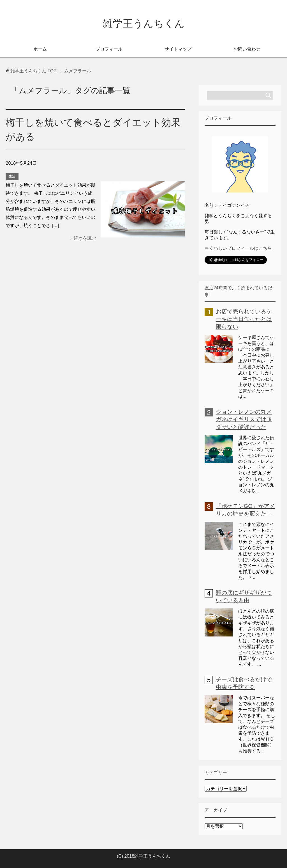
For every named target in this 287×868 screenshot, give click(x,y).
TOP (33, 71)
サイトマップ (178, 49)
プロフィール (109, 49)
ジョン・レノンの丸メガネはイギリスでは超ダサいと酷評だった (244, 419)
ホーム (40, 49)
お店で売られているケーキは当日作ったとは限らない (244, 319)
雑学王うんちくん (144, 23)
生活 (12, 176)
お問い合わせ (247, 49)
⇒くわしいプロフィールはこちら (238, 248)
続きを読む (85, 238)
